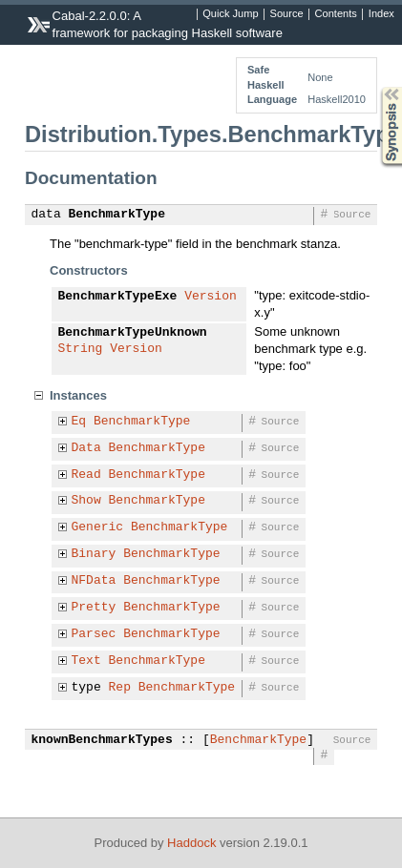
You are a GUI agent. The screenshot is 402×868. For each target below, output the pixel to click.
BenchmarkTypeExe (118, 297)
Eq (79, 422)
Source (287, 14)
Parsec (94, 634)
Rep (120, 688)
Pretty (94, 608)
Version (211, 297)
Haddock (191, 843)
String (81, 349)
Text (86, 661)
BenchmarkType (117, 215)
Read (86, 475)
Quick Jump (230, 14)
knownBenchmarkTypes (102, 740)
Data (86, 448)
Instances (78, 395)
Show (86, 501)
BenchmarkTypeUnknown (133, 333)
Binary (94, 554)
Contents (336, 14)
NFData (94, 581)
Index (381, 14)
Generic (98, 527)
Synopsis (376, 87)
